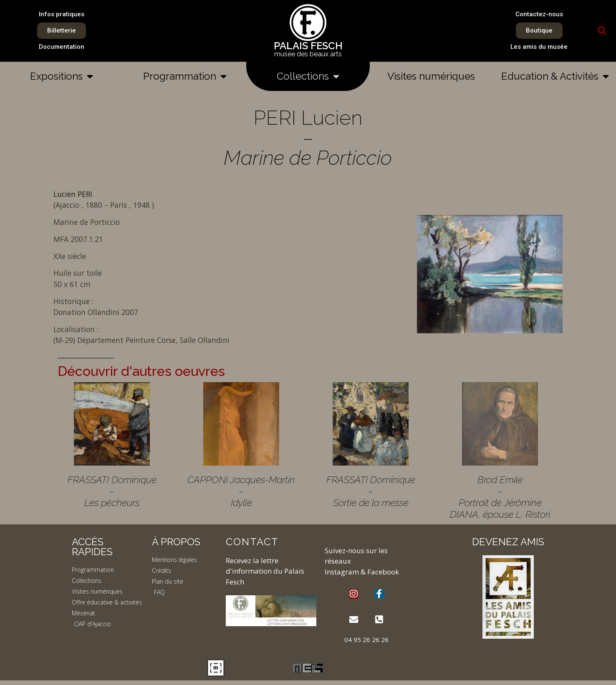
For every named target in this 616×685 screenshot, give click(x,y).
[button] (602, 31)
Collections (308, 76)
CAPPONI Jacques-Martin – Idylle (241, 491)
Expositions (62, 76)
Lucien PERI (73, 194)
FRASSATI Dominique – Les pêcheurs (112, 491)
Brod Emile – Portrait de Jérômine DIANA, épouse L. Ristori (500, 497)
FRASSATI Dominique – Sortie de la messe (371, 491)
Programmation (185, 76)
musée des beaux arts (308, 54)
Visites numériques (431, 76)
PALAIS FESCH (308, 46)
